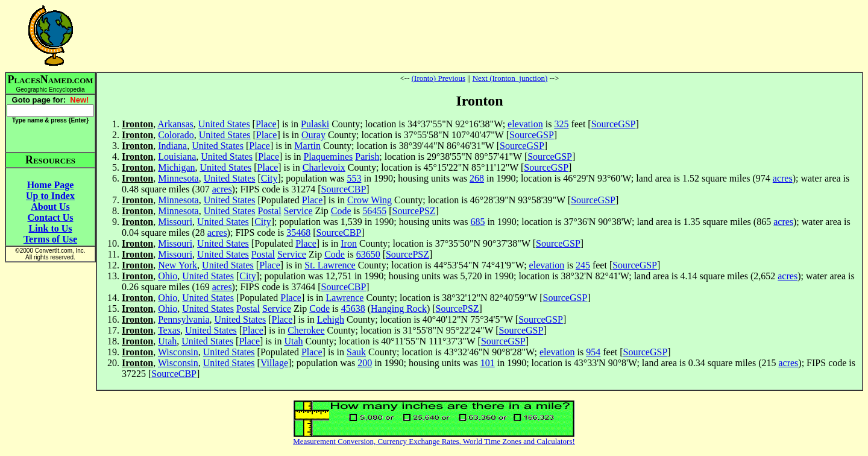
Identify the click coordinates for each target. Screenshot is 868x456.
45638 (353, 309)
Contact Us (51, 217)
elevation (525, 124)
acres (783, 178)
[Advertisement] (480, 36)
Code (341, 211)
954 (593, 352)
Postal (269, 211)
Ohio (168, 276)
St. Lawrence (330, 265)
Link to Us (50, 228)
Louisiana (177, 157)
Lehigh (331, 319)
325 (561, 124)
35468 (298, 233)
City (269, 178)
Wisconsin (178, 352)
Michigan (176, 167)
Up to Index (50, 196)
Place (266, 124)
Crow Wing (370, 200)
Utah (167, 341)
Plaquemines (328, 157)
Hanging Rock (399, 309)
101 (488, 363)
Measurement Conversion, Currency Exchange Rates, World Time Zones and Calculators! (434, 441)
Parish (367, 157)
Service (298, 211)
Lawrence (344, 298)
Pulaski (315, 124)
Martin (307, 146)
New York (178, 265)
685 (477, 222)
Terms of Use (50, 239)
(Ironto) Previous (439, 78)
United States (224, 124)
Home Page (51, 185)
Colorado (176, 135)
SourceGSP (614, 124)
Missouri (175, 222)
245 (583, 265)
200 (365, 363)
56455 (374, 211)
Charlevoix (324, 167)
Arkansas (175, 124)
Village (274, 363)
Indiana (172, 146)
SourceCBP (344, 189)
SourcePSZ (414, 211)
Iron (349, 243)
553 (354, 178)
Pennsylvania (184, 319)
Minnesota (178, 178)
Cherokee (306, 330)
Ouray (313, 135)
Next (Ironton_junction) (510, 78)
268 (477, 178)
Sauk (356, 352)
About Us (50, 207)
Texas (169, 330)
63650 (368, 254)
